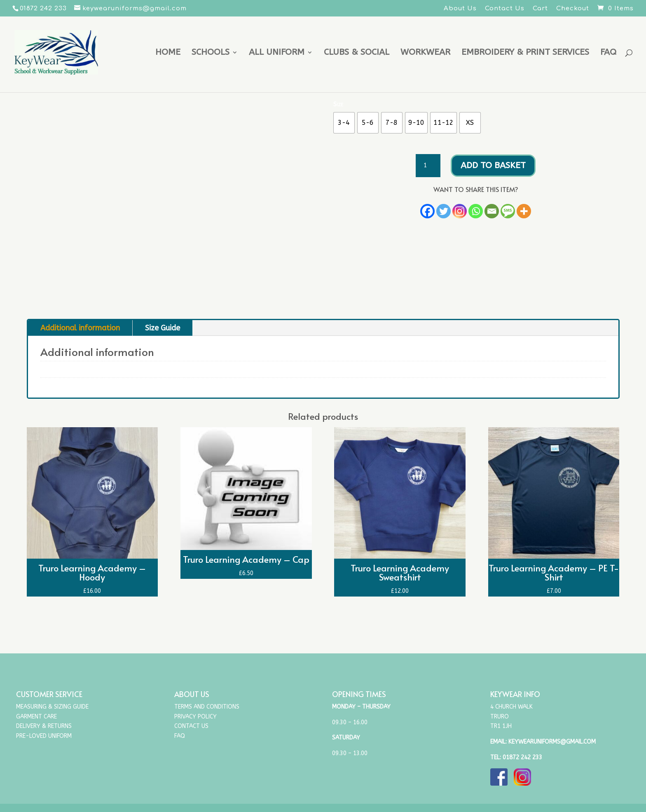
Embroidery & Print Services (525, 53)
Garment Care (36, 717)
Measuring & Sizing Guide (52, 707)
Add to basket (493, 165)
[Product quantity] (428, 166)
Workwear (425, 53)
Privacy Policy (195, 717)
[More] (524, 211)
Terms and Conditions (207, 707)
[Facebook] (427, 211)
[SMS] (508, 211)
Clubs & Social (357, 53)
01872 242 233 (522, 757)
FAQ (608, 53)
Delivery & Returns (44, 726)
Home (168, 53)
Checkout (573, 9)
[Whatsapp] (476, 211)
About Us (460, 9)
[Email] (492, 211)
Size (338, 104)
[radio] (344, 123)
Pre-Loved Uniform (44, 736)
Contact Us (505, 9)
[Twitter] (444, 211)
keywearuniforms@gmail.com (552, 742)
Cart (540, 9)
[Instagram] (460, 211)
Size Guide (163, 328)
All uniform (277, 53)
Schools (211, 53)
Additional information (80, 328)
